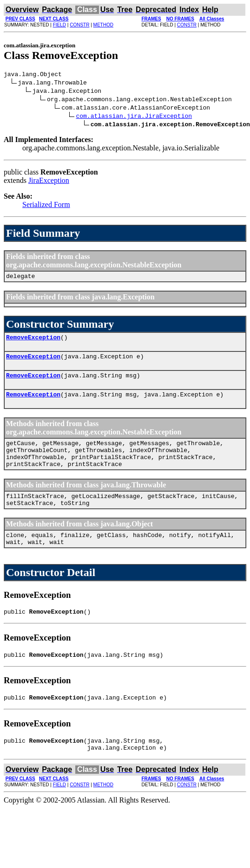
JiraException (49, 182)
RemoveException (33, 341)
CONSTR (79, 25)
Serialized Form (46, 206)
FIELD (59, 25)
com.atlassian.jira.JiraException (134, 117)
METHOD (103, 25)
